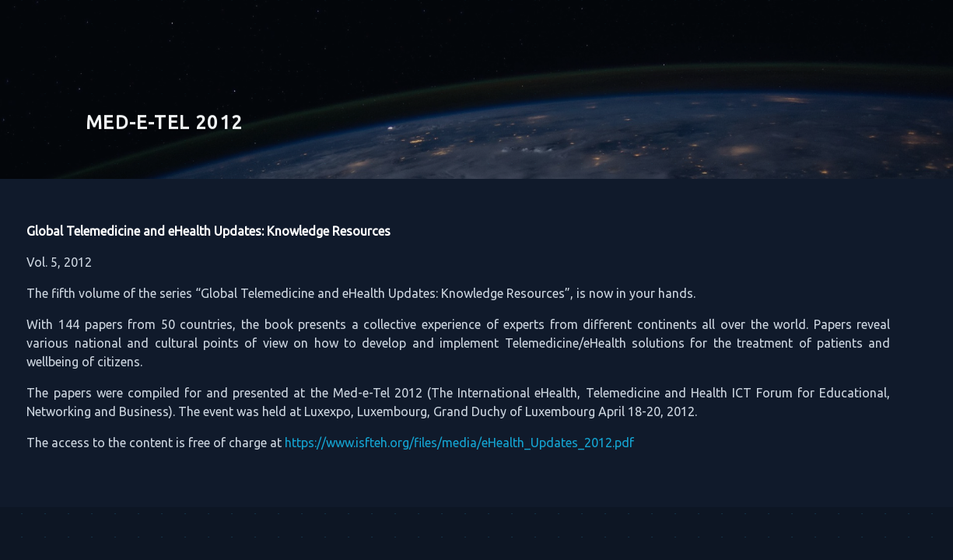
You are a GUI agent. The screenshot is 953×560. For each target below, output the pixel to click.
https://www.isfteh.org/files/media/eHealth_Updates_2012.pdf (448, 443)
